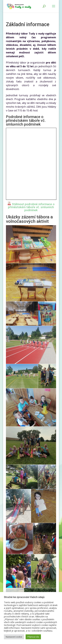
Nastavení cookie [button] (14, 637)
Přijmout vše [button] (33, 637)
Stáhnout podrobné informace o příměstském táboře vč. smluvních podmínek (31, 207)
